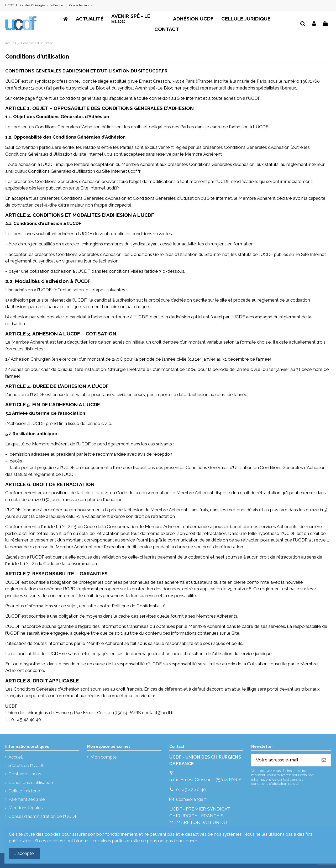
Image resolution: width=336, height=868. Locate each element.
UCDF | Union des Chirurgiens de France (35, 5)
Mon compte (104, 757)
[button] (193, 19)
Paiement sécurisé (27, 799)
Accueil (16, 757)
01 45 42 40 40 (191, 790)
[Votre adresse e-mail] (284, 760)
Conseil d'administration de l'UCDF (43, 816)
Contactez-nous (81, 5)
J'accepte (24, 853)
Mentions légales (26, 808)
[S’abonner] (324, 760)
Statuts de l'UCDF (27, 765)
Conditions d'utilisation (31, 782)
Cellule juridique (24, 791)
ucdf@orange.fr (192, 799)
